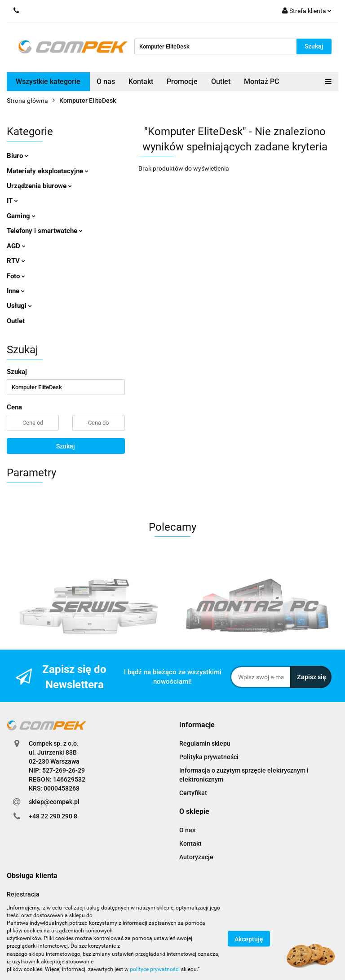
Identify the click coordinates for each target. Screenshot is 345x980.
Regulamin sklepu (205, 743)
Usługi (19, 306)
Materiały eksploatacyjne (48, 171)
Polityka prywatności (209, 757)
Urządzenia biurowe (39, 186)
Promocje (182, 81)
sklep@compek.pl (54, 802)
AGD (16, 246)
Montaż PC (261, 81)
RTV (16, 261)
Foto (16, 276)
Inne (16, 291)
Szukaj (66, 446)
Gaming (21, 216)
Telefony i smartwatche (45, 231)
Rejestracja (23, 894)
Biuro (18, 156)
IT (12, 201)
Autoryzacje (196, 857)
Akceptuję (249, 939)
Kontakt (141, 81)
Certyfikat (193, 793)
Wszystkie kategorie (48, 81)
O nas (106, 81)
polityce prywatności (155, 969)
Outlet (221, 81)
